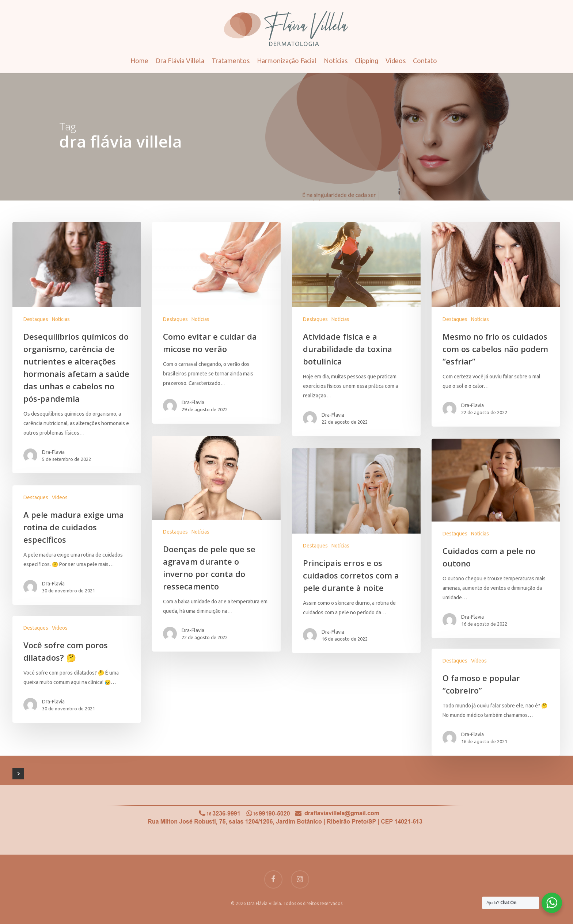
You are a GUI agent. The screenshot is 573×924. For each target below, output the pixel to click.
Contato (425, 61)
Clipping (367, 61)
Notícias (336, 61)
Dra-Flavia (53, 452)
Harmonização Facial (287, 61)
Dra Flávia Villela (180, 61)
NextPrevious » (18, 774)
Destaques (36, 319)
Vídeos (396, 61)
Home (139, 61)
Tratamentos (231, 61)
